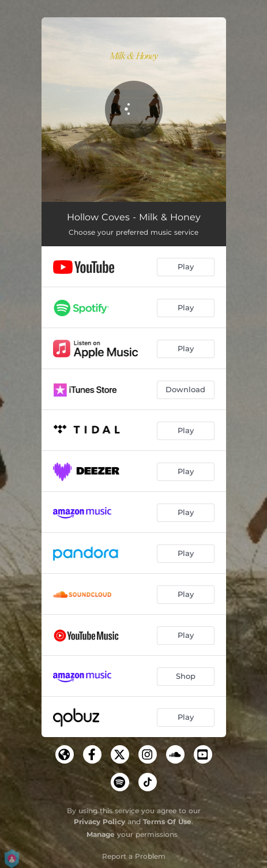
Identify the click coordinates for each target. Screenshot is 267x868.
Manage (101, 834)
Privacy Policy (99, 822)
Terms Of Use (167, 822)
